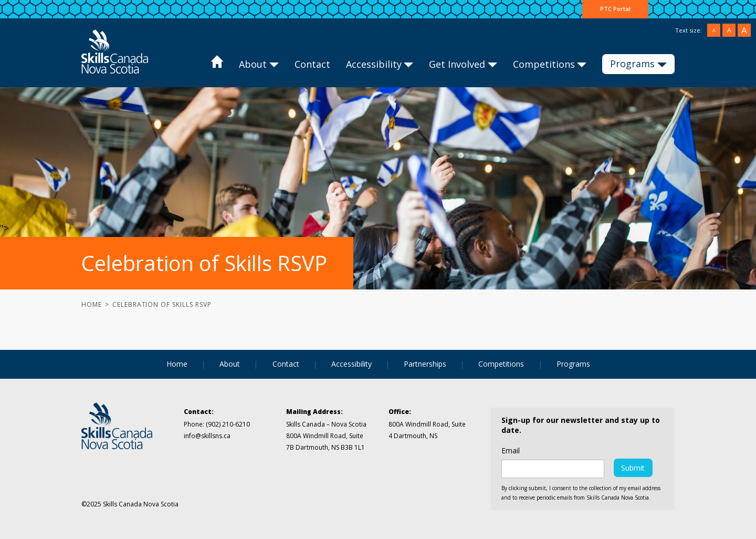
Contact (312, 64)
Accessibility (374, 64)
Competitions (544, 64)
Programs (632, 64)
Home (217, 65)
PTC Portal (615, 9)
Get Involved (457, 64)
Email (511, 451)
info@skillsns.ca (207, 436)
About (253, 64)
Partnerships (425, 364)
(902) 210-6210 (228, 424)
